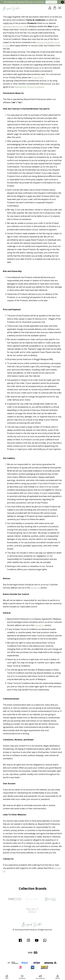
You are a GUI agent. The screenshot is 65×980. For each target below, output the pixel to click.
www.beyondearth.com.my (14, 26)
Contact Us (51, 2)
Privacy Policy (37, 77)
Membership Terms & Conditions (29, 87)
